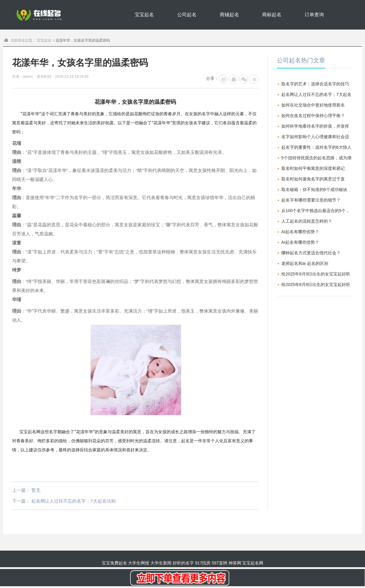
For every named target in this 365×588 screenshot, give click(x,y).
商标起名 (272, 15)
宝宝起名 (144, 15)
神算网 (235, 563)
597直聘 (219, 563)
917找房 (203, 563)
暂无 (36, 490)
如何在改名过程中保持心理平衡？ (313, 116)
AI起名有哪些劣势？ (300, 232)
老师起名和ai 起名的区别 (305, 263)
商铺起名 (229, 15)
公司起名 (187, 15)
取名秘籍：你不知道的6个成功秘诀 (314, 189)
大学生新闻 (161, 563)
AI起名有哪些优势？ (300, 242)
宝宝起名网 (30, 432)
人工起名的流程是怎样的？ (307, 221)
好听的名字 (183, 563)
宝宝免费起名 (114, 563)
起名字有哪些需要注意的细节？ (311, 200)
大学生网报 (139, 563)
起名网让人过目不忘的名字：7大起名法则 (73, 501)
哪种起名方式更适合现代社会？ (311, 253)
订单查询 (314, 15)
